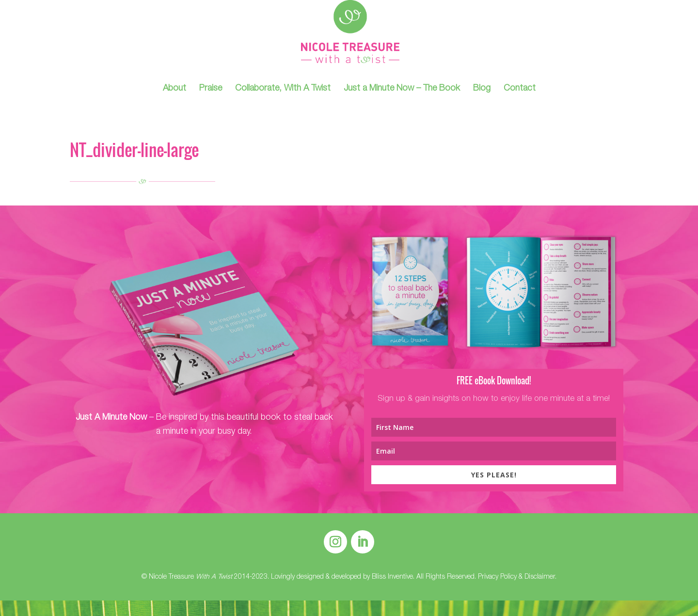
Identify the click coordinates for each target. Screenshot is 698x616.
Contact (520, 89)
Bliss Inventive (392, 577)
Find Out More (204, 472)
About (174, 89)
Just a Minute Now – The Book (402, 89)
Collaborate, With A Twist (283, 89)
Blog (482, 89)
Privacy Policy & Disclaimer (516, 577)
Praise (211, 89)
